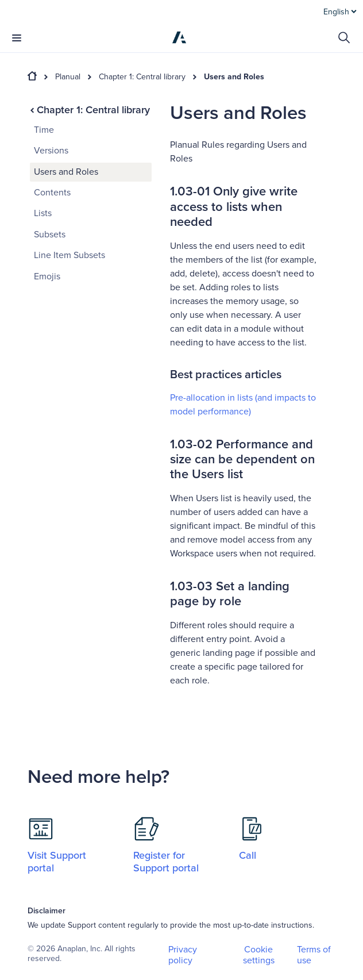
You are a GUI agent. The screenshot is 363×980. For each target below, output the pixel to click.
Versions (51, 151)
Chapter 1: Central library (142, 77)
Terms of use (314, 955)
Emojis (47, 276)
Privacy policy (183, 955)
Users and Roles (234, 77)
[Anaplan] (179, 37)
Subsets (50, 235)
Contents (52, 193)
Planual (68, 77)
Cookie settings (259, 955)
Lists (43, 213)
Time (44, 130)
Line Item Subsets (69, 255)
